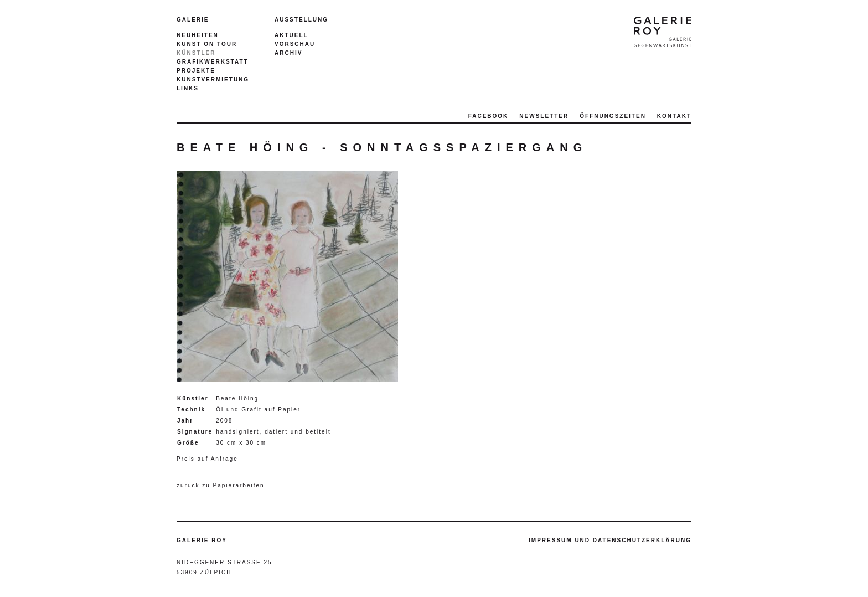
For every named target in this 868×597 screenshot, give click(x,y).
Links (188, 88)
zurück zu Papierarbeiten (221, 485)
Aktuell (291, 35)
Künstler (196, 53)
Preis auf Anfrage (207, 459)
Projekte (196, 71)
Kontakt (674, 116)
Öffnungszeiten (613, 116)
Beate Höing (237, 398)
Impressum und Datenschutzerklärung (610, 540)
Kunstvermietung (213, 79)
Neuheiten (198, 35)
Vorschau (295, 44)
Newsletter (544, 116)
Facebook (489, 116)
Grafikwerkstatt (213, 62)
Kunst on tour (207, 44)
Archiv (288, 53)
